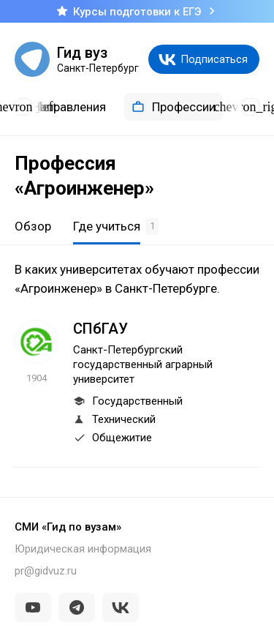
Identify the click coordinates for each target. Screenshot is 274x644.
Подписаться (214, 59)
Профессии (174, 107)
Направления (59, 107)
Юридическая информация (83, 549)
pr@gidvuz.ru (46, 571)
